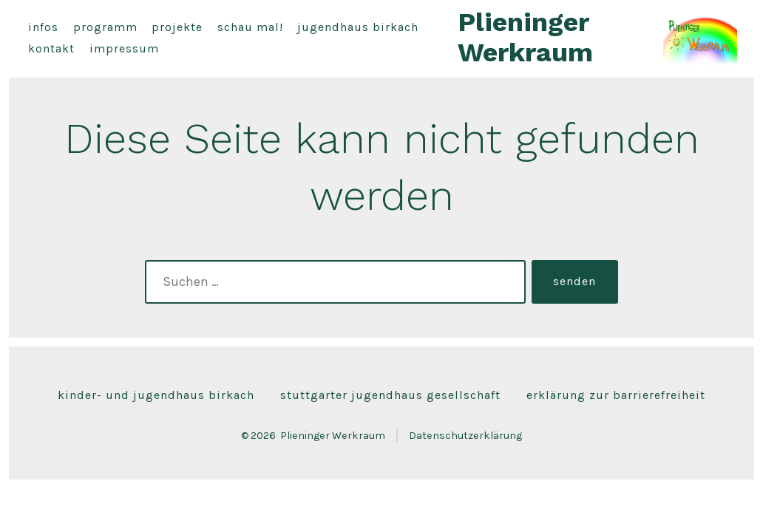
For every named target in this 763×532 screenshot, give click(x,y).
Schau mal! (250, 27)
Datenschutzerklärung (465, 436)
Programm (105, 27)
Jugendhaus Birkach (358, 27)
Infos (43, 27)
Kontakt (51, 48)
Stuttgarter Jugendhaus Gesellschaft (390, 395)
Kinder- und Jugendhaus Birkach (156, 395)
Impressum (124, 48)
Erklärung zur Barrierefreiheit (616, 395)
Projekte (177, 27)
